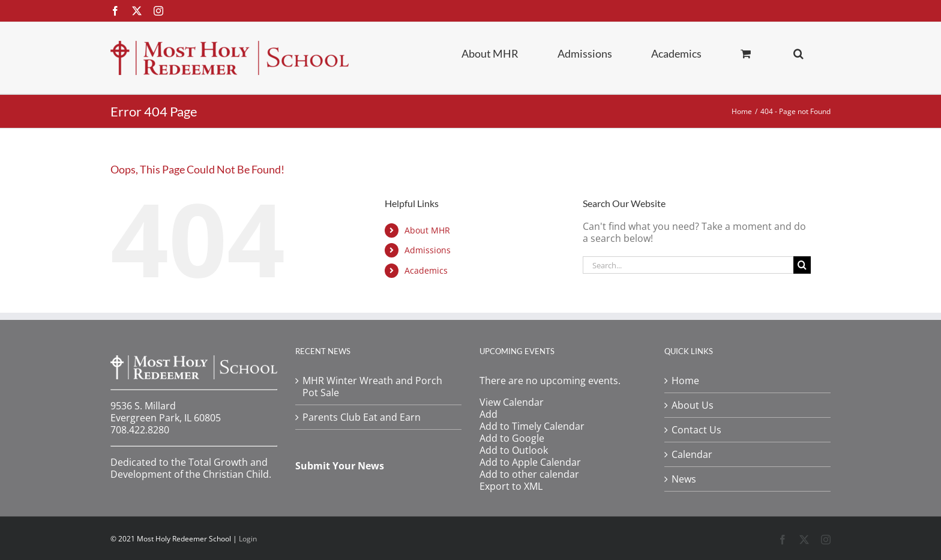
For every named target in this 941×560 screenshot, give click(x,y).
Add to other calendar (529, 474)
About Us (693, 405)
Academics (426, 270)
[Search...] (688, 265)
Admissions (428, 250)
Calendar (692, 454)
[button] (798, 53)
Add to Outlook (514, 450)
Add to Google (512, 438)
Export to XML (511, 486)
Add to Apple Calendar (530, 462)
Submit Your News (340, 466)
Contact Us (696, 430)
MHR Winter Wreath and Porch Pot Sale (372, 387)
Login (248, 539)
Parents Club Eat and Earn (362, 417)
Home (685, 381)
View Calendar (512, 402)
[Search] (802, 265)
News (684, 479)
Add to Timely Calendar (532, 426)
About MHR (427, 230)
